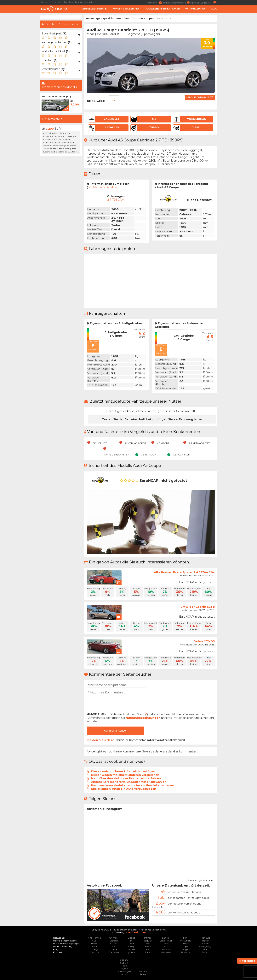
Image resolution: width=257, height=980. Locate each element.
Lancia (166, 938)
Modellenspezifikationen (162, 9)
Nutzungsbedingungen (143, 718)
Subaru (124, 960)
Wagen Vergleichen (126, 9)
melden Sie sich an (101, 740)
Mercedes (166, 952)
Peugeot (186, 949)
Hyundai (131, 952)
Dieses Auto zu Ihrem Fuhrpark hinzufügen (123, 771)
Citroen (114, 941)
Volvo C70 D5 (204, 641)
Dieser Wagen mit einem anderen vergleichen (125, 775)
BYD (94, 946)
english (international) (177, 2)
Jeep (148, 944)
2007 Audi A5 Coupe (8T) (56, 97)
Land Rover (166, 941)
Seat (205, 949)
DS (114, 946)
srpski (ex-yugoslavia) (204, 2)
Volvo (124, 974)
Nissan (186, 944)
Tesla (124, 966)
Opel (186, 946)
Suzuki (124, 963)
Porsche (186, 952)
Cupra (114, 944)
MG (166, 946)
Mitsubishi (186, 941)
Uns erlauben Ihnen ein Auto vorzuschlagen (124, 789)
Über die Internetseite (51, 2)
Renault (205, 938)
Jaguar (148, 941)
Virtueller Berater (95, 9)
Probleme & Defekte (103, 187)
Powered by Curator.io (200, 880)
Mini (186, 938)
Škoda (143, 974)
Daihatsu (114, 952)
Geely (131, 946)
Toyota (124, 968)
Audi (128, 18)
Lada (148, 952)
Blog (214, 9)
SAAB (205, 944)
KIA (148, 949)
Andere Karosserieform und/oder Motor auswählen (129, 782)
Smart (205, 952)
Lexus (166, 944)
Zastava (143, 971)
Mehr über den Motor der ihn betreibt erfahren (126, 778)
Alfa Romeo (94, 938)
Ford (131, 944)
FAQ (56, 949)
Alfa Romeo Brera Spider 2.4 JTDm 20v (184, 572)
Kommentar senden (116, 731)
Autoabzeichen (195, 9)
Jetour (148, 946)
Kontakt (88, 2)
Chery (94, 949)
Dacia (114, 949)
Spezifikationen (113, 18)
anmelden (155, 2)
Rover (205, 941)
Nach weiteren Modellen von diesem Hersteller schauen (133, 785)
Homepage (93, 18)
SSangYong (205, 946)
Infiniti (148, 938)
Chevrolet (94, 952)
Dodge (131, 938)
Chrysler (114, 938)
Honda (131, 949)
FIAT (131, 941)
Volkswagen (124, 971)
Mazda (166, 949)
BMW (94, 944)
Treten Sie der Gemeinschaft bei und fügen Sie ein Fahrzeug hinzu (152, 419)
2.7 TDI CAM (116, 200)
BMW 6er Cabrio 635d (198, 607)
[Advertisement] (238, 73)
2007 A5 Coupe (143, 18)
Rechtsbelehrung (73, 2)
